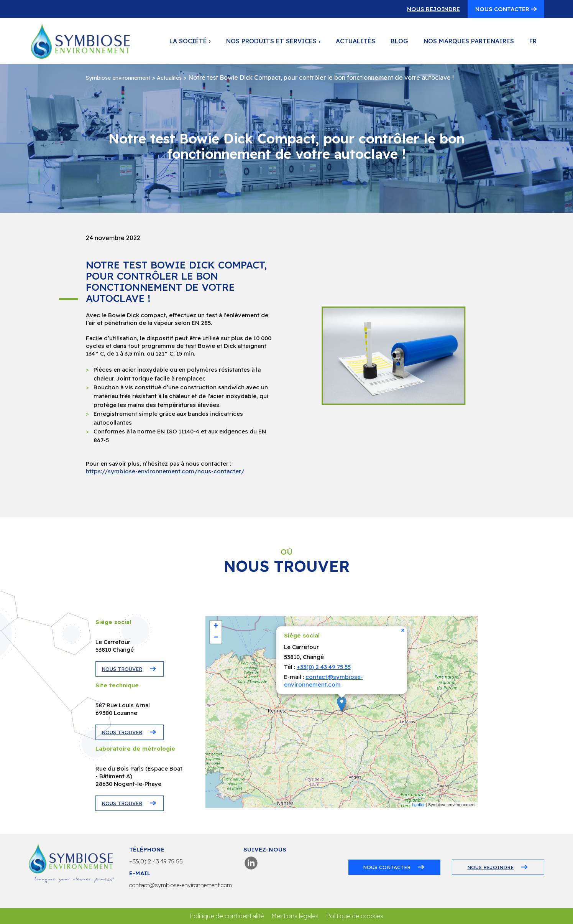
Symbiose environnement (118, 78)
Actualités (355, 41)
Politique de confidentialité (227, 916)
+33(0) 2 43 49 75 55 (324, 667)
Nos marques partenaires (469, 41)
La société (190, 41)
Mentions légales (295, 916)
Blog (399, 41)
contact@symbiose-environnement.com (323, 681)
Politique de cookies (355, 916)
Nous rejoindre (433, 9)
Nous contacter (503, 9)
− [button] (216, 638)
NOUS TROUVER (122, 669)
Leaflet (418, 805)
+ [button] (216, 626)
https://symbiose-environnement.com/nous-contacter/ (165, 471)
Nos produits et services (273, 41)
